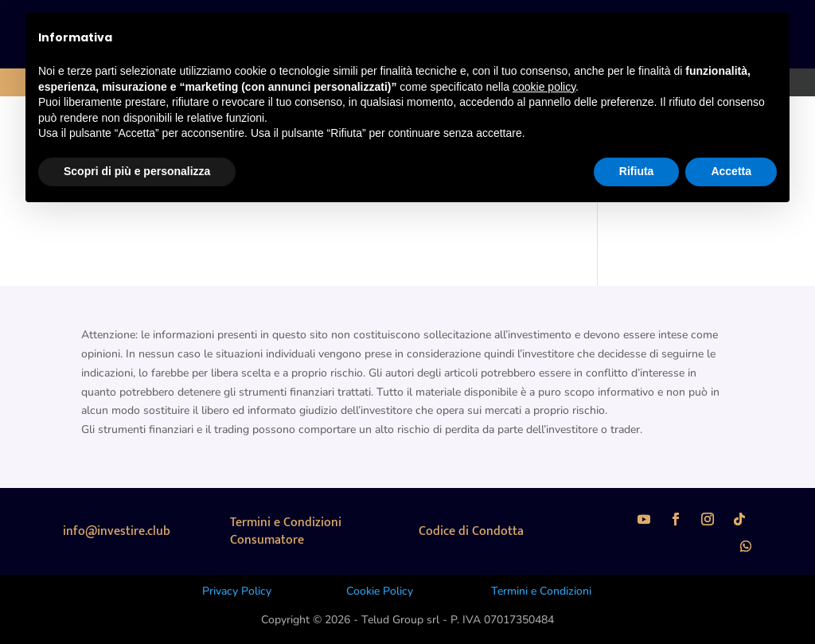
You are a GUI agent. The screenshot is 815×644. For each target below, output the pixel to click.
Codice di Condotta (471, 531)
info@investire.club (117, 531)
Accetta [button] (731, 171)
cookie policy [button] (544, 87)
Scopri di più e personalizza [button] (137, 171)
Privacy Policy (237, 591)
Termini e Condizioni (541, 591)
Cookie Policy (380, 591)
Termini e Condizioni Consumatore (286, 531)
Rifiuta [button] (637, 171)
